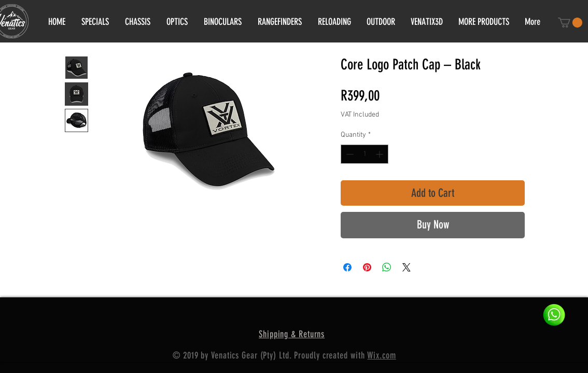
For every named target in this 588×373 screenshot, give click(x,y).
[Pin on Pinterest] (367, 267)
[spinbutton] (365, 154)
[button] (570, 23)
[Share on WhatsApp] (387, 267)
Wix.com (381, 355)
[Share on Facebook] (347, 267)
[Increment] (380, 154)
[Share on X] (407, 267)
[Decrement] (349, 154)
